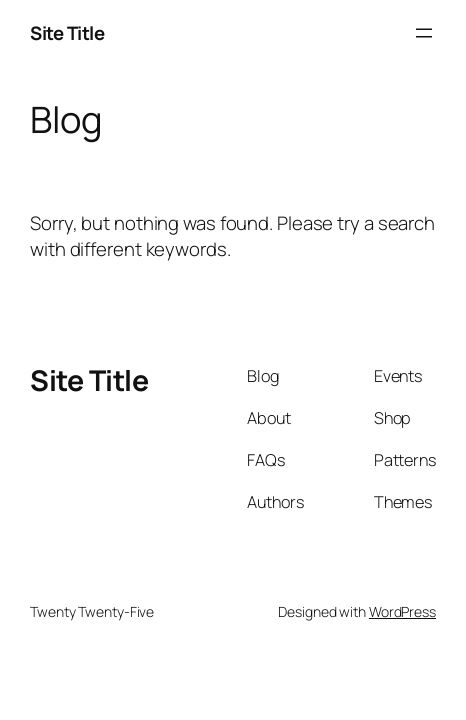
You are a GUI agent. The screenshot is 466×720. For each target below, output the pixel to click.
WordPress (402, 611)
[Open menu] (424, 33)
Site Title (67, 33)
